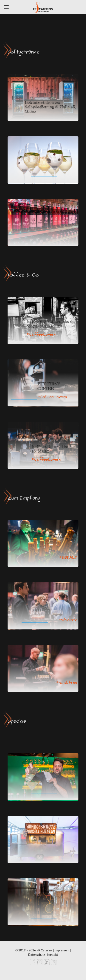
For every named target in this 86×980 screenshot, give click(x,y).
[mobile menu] (6, 7)
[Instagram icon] (54, 964)
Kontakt (53, 955)
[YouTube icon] (40, 964)
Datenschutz (37, 955)
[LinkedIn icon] (47, 964)
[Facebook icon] (32, 964)
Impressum (62, 950)
